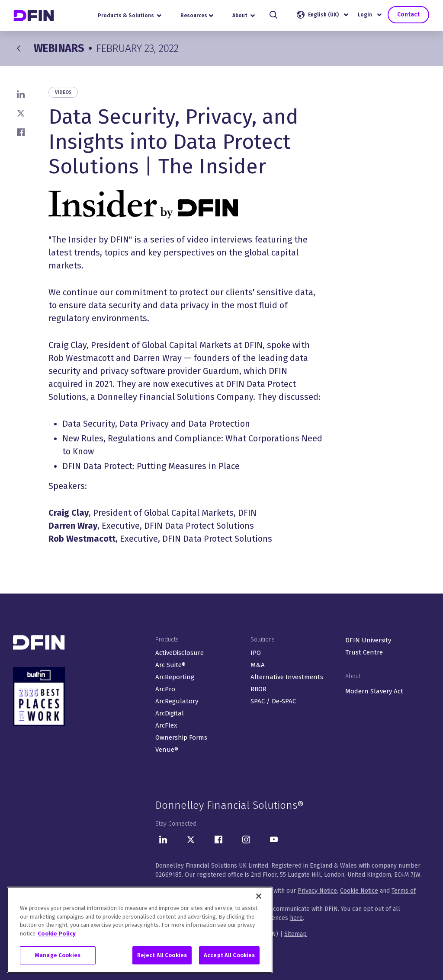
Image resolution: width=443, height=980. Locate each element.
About (245, 16)
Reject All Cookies (162, 956)
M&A (258, 665)
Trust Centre (364, 652)
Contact (408, 15)
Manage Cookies (58, 956)
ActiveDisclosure (180, 653)
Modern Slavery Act (374, 691)
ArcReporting (175, 677)
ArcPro (165, 689)
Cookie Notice (359, 891)
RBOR (258, 689)
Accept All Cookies (229, 956)
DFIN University (368, 640)
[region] (140, 931)
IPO (256, 653)
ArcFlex (166, 725)
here (296, 918)
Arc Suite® (170, 665)
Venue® (167, 750)
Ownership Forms (181, 737)
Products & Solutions (130, 16)
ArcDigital (170, 713)
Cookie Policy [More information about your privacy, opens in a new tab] (57, 934)
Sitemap (295, 934)
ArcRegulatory (177, 701)
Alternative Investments (287, 677)
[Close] (259, 897)
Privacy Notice (317, 891)
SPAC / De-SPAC (273, 701)
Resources (198, 16)
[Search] (274, 15)
